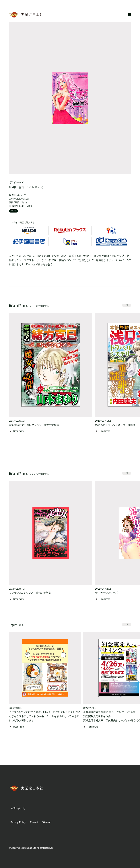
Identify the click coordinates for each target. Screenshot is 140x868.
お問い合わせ (18, 808)
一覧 (127, 305)
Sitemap (47, 822)
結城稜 (13, 187)
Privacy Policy (18, 822)
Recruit (34, 822)
